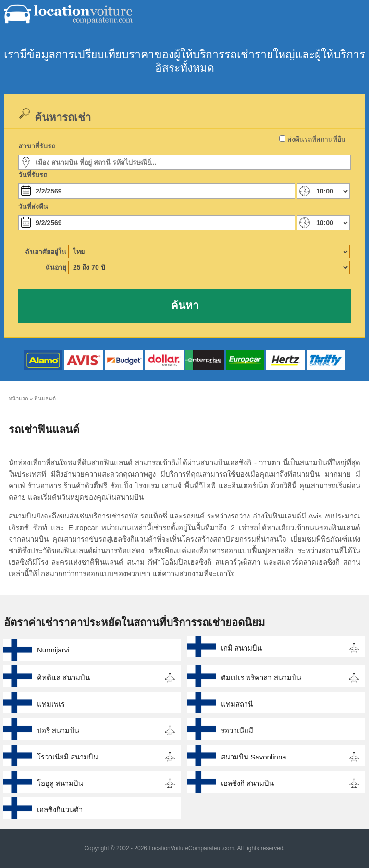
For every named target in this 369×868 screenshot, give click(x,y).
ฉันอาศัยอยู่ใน (46, 252)
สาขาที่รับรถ (37, 146)
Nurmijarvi (53, 650)
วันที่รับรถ (33, 175)
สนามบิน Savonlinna (253, 757)
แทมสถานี (237, 704)
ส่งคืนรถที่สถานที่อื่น (317, 139)
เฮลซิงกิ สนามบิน (247, 783)
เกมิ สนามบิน (241, 648)
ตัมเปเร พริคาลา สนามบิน (261, 678)
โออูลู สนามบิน (60, 783)
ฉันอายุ (56, 267)
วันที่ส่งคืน (33, 206)
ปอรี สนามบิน (58, 730)
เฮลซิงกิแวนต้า (60, 810)
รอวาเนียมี (237, 730)
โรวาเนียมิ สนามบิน (68, 757)
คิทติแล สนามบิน (63, 678)
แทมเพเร (51, 704)
